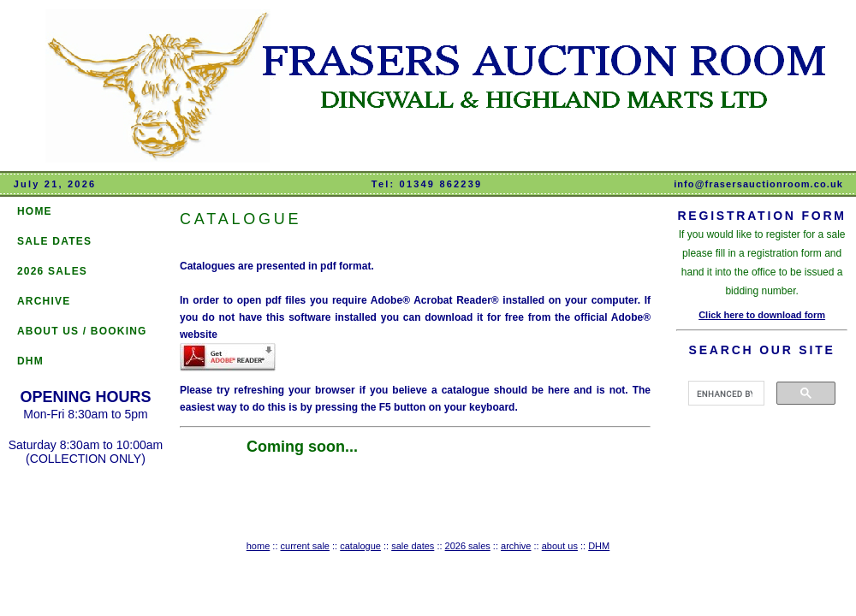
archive (516, 546)
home (259, 546)
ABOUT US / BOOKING (82, 331)
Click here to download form (762, 315)
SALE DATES (54, 241)
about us (560, 546)
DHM (30, 361)
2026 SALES (52, 271)
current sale (305, 546)
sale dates (413, 546)
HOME (35, 211)
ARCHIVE (44, 301)
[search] (725, 394)
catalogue (360, 546)
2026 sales (468, 546)
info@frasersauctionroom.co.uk (758, 184)
